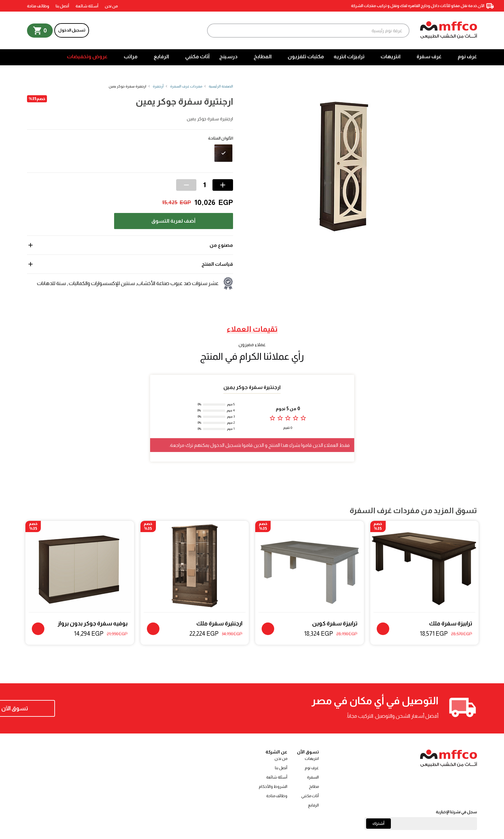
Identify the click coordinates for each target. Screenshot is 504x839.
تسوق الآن (69, 708)
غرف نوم (467, 56)
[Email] (421, 824)
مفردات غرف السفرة (186, 86)
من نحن (111, 6)
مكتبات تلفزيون (306, 56)
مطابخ (314, 787)
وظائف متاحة (38, 6)
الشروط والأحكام (273, 787)
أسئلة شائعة (87, 6)
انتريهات (391, 56)
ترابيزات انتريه (349, 56)
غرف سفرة (429, 56)
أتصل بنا (62, 6)
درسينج (228, 56)
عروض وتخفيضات (87, 56)
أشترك (378, 824)
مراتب (131, 56)
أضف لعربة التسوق (173, 221)
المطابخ (263, 56)
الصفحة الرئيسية (221, 86)
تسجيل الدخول (72, 30)
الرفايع (161, 56)
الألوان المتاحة (221, 138)
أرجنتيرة (158, 86)
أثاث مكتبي (197, 56)
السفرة (313, 777)
